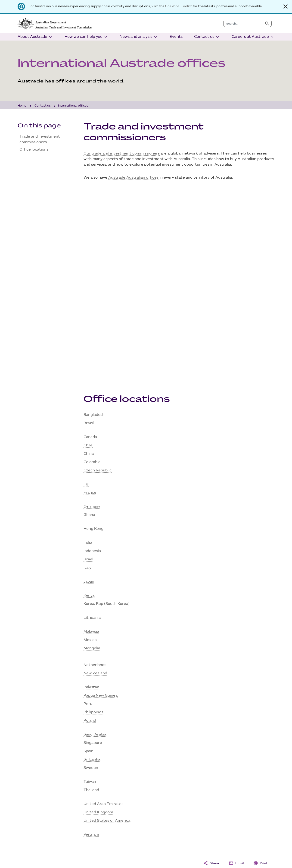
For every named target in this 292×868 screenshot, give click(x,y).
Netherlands (95, 479)
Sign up (27, 760)
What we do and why (43, 790)
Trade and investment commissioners (40, 139)
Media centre (168, 803)
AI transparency (93, 858)
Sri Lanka (92, 574)
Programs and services (111, 803)
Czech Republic (98, 285)
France (90, 307)
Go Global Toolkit (179, 6)
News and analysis (139, 37)
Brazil (89, 238)
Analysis (163, 790)
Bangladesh (94, 229)
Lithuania (92, 432)
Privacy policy (61, 858)
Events (176, 37)
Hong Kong (93, 343)
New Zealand (95, 488)
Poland (90, 535)
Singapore (93, 557)
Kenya (89, 410)
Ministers (33, 803)
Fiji (86, 299)
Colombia (92, 276)
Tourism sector (104, 790)
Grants (96, 797)
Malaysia (91, 446)
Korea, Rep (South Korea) (107, 418)
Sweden (91, 582)
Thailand (91, 604)
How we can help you (86, 37)
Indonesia (92, 365)
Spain (89, 566)
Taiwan (90, 596)
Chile (88, 260)
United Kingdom (98, 627)
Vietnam (91, 649)
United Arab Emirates (103, 618)
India (88, 357)
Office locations (34, 150)
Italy (87, 382)
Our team (33, 797)
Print (261, 678)
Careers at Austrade (253, 37)
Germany (92, 321)
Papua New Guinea (101, 510)
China (89, 268)
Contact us (207, 37)
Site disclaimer (31, 858)
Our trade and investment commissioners (122, 153)
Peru (88, 518)
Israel (88, 374)
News (161, 797)
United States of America (107, 635)
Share (211, 678)
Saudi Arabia (95, 549)
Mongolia (92, 463)
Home (22, 106)
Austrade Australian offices (133, 178)
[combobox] (243, 23)
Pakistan (91, 502)
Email (236, 678)
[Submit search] (267, 23)
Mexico (90, 454)
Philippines (93, 527)
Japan (89, 396)
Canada (90, 251)
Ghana (89, 329)
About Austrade (35, 37)
